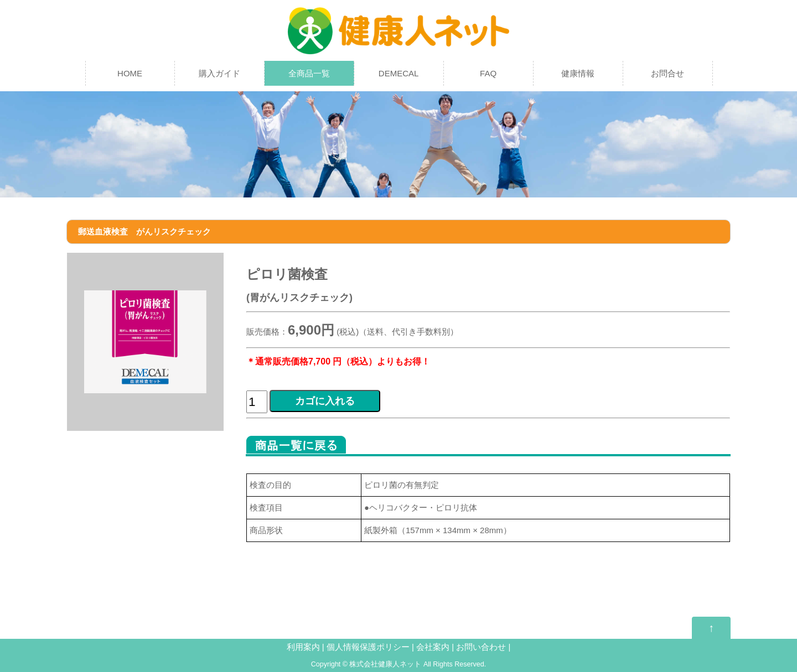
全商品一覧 (309, 73)
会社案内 (433, 647)
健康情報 (578, 73)
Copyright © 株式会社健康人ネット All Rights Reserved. (398, 664)
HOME (130, 73)
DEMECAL (399, 73)
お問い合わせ (481, 647)
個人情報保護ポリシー (369, 647)
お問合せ (667, 73)
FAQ (488, 73)
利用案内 (303, 647)
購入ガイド (219, 73)
